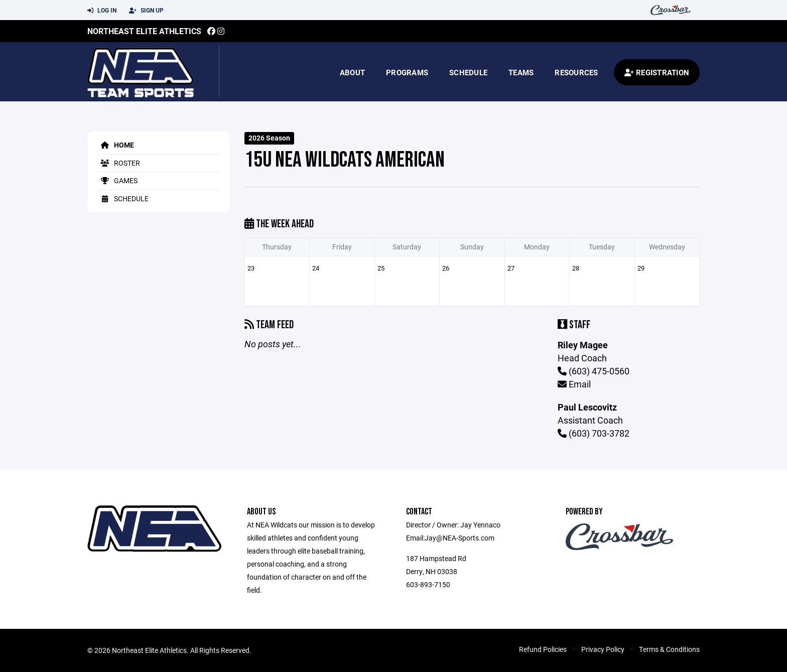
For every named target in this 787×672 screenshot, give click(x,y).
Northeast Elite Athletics (144, 31)
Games (117, 180)
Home (116, 145)
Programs (407, 72)
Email (574, 384)
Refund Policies (543, 649)
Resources (576, 72)
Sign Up (146, 11)
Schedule (468, 72)
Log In (102, 11)
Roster (119, 163)
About (352, 72)
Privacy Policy (603, 649)
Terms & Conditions (669, 649)
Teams (521, 72)
